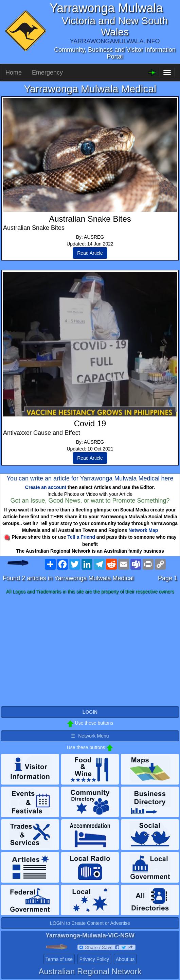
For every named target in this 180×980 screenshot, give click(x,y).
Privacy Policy (94, 959)
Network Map (143, 530)
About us (125, 959)
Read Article (90, 253)
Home (14, 73)
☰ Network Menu (90, 736)
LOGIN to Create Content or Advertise (90, 923)
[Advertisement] (90, 651)
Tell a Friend (81, 537)
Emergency (47, 73)
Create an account (46, 487)
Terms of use (59, 959)
